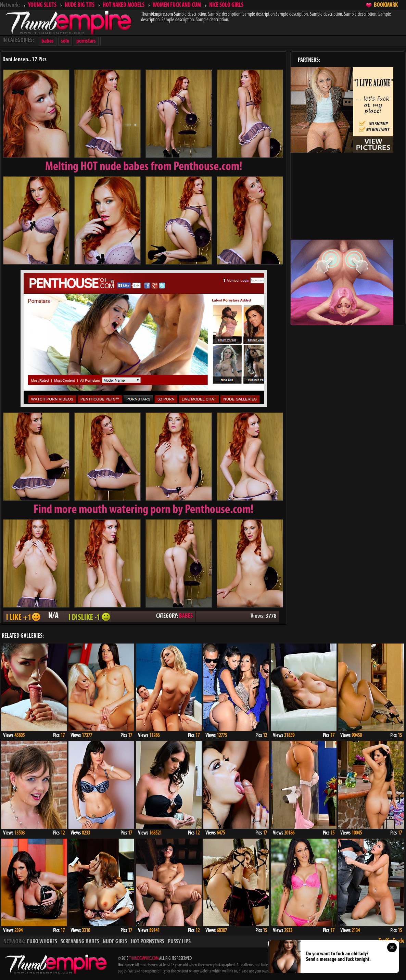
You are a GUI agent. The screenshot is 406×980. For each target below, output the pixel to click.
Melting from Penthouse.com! (144, 167)
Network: (10, 5)
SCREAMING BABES (80, 942)
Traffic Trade (392, 941)
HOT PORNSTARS (148, 942)
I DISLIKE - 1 (88, 616)
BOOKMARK (386, 5)
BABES (186, 616)
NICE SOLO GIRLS (226, 5)
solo (65, 41)
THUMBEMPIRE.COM (144, 959)
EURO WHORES (42, 942)
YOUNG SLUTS (42, 5)
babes (48, 41)
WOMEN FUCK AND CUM (177, 5)
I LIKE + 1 (23, 616)
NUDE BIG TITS (80, 5)
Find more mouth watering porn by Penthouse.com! (144, 510)
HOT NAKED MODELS (124, 5)
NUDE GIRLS (115, 942)
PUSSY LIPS (179, 942)
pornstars (86, 41)
